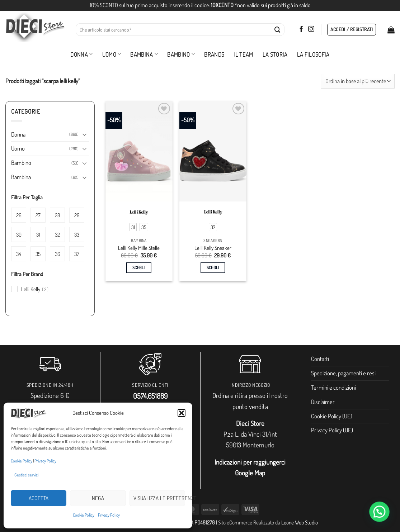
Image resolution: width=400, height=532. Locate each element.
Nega (98, 498)
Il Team (243, 54)
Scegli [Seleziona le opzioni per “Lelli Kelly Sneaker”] (213, 268)
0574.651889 (150, 396)
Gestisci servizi (26, 475)
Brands (214, 54)
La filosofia (313, 54)
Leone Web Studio (300, 522)
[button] (182, 413)
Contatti (320, 359)
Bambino (181, 54)
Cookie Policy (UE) (332, 416)
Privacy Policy (45, 461)
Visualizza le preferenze (159, 498)
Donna (81, 54)
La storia (275, 54)
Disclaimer (323, 402)
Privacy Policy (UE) (332, 430)
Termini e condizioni (333, 387)
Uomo (112, 54)
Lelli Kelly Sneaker (213, 248)
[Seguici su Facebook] (301, 29)
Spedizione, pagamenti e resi (343, 373)
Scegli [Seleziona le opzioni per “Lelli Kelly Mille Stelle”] (139, 268)
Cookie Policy (22, 461)
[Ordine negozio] (358, 81)
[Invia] (277, 30)
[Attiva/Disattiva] (85, 134)
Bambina (144, 54)
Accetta (39, 498)
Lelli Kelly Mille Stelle (139, 248)
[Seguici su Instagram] (311, 29)
